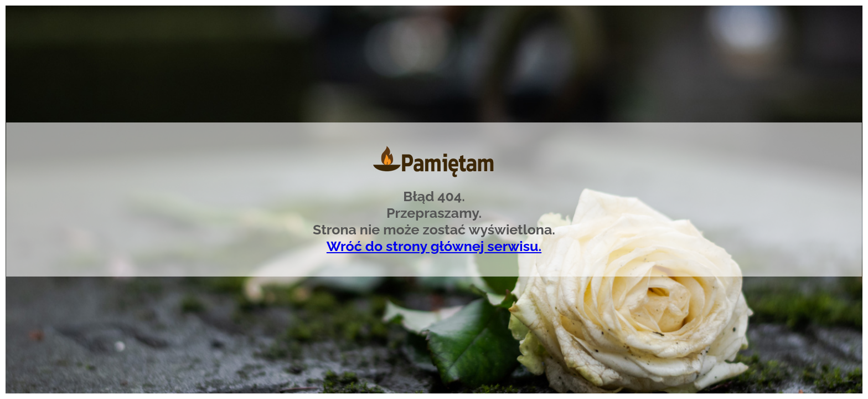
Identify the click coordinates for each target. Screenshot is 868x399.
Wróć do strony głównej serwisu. (434, 246)
